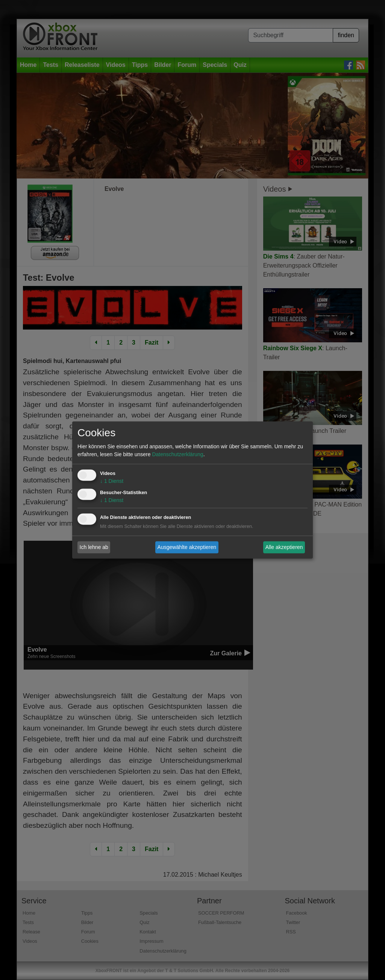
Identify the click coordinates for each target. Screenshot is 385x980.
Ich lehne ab (94, 547)
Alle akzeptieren (284, 547)
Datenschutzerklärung (177, 455)
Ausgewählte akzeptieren (187, 547)
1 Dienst (112, 481)
